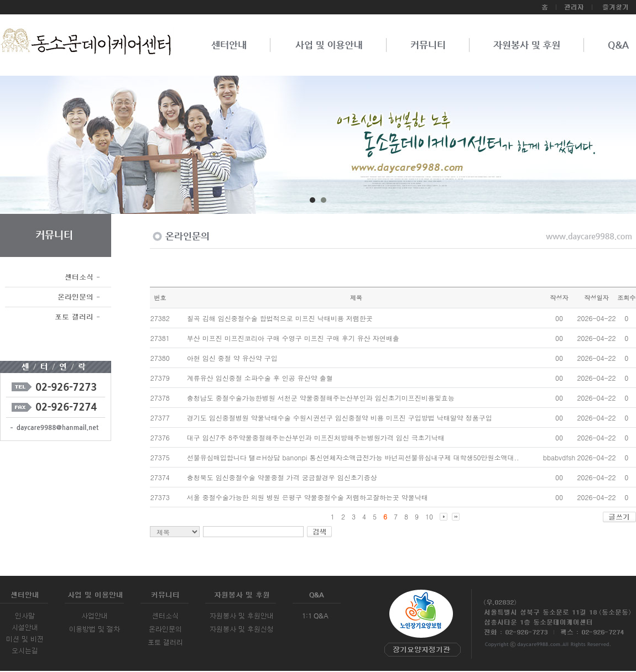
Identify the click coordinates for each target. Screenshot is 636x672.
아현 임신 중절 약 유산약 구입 (232, 358)
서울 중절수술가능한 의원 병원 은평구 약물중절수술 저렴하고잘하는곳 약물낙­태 (307, 497)
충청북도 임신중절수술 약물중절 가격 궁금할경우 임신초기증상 (282, 477)
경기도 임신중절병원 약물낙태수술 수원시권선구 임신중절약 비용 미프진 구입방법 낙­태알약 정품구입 (340, 418)
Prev (42, 149)
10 (429, 516)
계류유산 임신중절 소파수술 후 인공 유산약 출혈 (260, 378)
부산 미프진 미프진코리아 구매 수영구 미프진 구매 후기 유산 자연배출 (293, 338)
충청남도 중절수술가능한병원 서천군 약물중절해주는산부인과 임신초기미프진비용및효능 (321, 398)
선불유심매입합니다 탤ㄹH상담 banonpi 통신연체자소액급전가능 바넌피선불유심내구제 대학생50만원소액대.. (353, 457)
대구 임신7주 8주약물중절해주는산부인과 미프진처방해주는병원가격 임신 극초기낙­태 (316, 437)
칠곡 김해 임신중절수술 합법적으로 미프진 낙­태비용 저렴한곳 (280, 318)
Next (594, 149)
